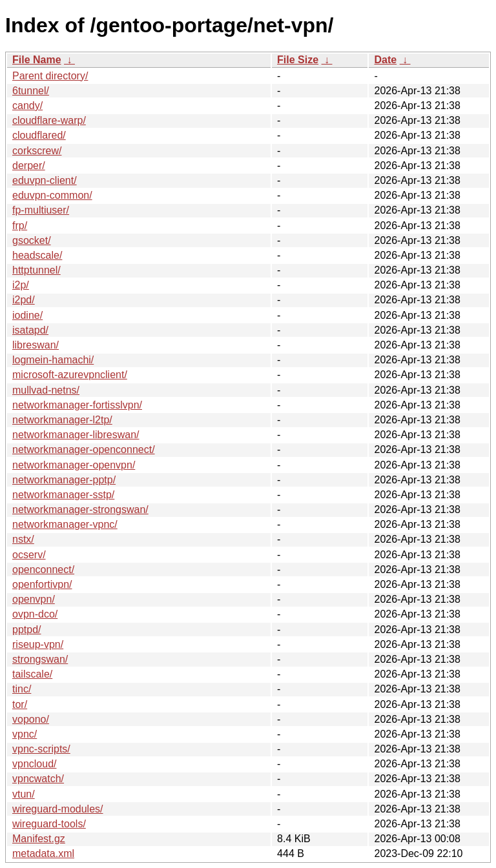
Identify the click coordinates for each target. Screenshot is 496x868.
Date (385, 60)
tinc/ (22, 689)
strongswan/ (40, 659)
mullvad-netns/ (46, 390)
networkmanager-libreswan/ (76, 435)
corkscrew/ (37, 151)
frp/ (20, 226)
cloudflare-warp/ (49, 120)
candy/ (27, 106)
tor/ (20, 704)
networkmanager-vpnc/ (65, 524)
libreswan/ (36, 345)
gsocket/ (32, 240)
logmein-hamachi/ (53, 360)
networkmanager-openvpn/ (74, 465)
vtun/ (24, 794)
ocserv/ (29, 555)
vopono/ (31, 719)
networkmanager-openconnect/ (84, 449)
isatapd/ (30, 330)
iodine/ (27, 315)
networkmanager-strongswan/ (80, 510)
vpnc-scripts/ (41, 749)
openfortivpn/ (42, 584)
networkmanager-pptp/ (64, 480)
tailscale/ (32, 674)
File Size (298, 60)
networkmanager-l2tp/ (62, 420)
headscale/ (37, 255)
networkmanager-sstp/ (63, 495)
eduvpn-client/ (45, 180)
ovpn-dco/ (35, 614)
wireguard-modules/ (58, 809)
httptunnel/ (36, 270)
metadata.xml (43, 853)
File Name (37, 60)
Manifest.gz (39, 839)
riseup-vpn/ (38, 644)
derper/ (29, 166)
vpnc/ (25, 734)
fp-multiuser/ (41, 210)
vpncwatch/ (38, 779)
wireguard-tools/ (49, 824)
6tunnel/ (31, 91)
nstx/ (23, 539)
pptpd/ (26, 630)
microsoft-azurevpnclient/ (70, 375)
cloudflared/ (39, 135)
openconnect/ (43, 570)
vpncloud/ (35, 764)
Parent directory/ (50, 76)
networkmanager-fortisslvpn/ (77, 405)
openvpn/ (34, 599)
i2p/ (21, 285)
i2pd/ (24, 300)
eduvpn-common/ (52, 195)
